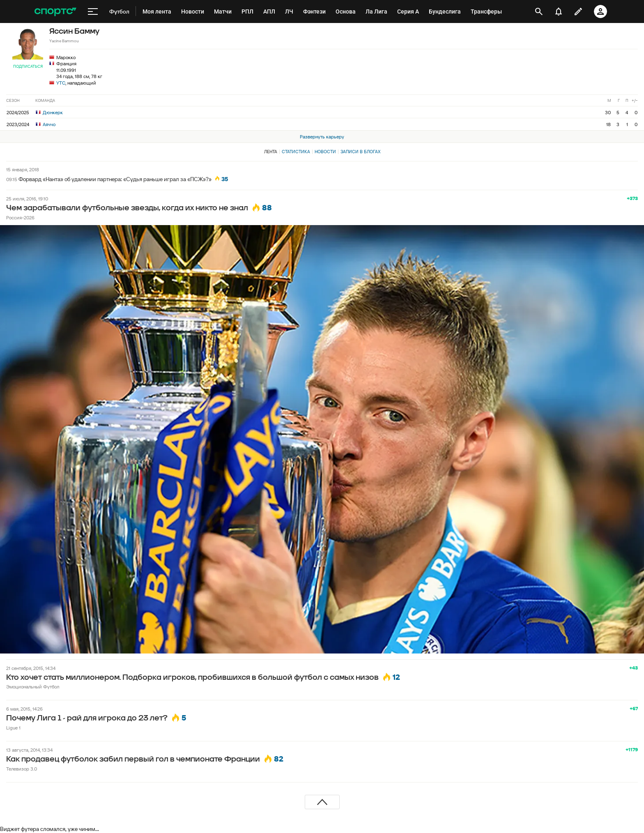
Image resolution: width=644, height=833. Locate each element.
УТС (61, 83)
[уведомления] (559, 12)
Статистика (296, 152)
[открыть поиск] (539, 12)
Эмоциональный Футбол (33, 687)
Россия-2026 (20, 217)
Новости (325, 152)
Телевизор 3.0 (22, 769)
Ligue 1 (13, 728)
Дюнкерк (49, 112)
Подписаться (28, 66)
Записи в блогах (360, 152)
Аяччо (46, 124)
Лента (271, 152)
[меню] (93, 12)
